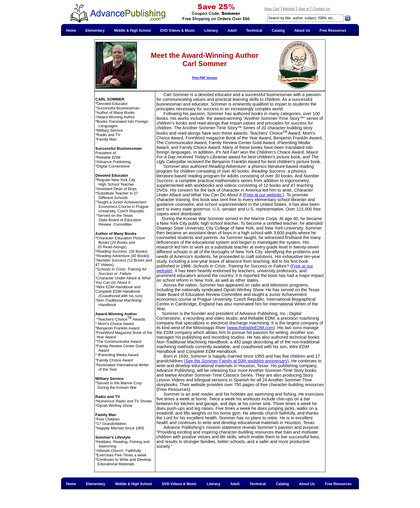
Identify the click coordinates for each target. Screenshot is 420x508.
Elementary (95, 31)
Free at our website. (264, 195)
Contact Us (321, 9)
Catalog (278, 31)
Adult (232, 31)
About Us (302, 31)
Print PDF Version (205, 78)
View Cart (272, 9)
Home (71, 31)
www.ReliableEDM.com (251, 328)
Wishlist (289, 9)
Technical (254, 31)
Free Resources (333, 31)
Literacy (211, 31)
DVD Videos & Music (177, 31)
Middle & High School (132, 31)
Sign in (304, 9)
